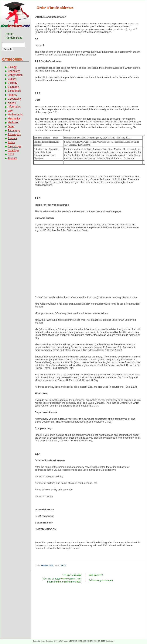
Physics (12, 138)
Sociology (14, 150)
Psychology (15, 146)
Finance (12, 95)
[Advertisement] (89, 265)
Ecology (12, 83)
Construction (15, 75)
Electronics (14, 91)
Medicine (13, 122)
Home (9, 34)
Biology (12, 67)
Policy (11, 142)
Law (10, 111)
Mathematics (15, 115)
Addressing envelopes (101, 580)
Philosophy (14, 134)
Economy (13, 87)
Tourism (12, 158)
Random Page (14, 38)
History (12, 103)
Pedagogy (14, 130)
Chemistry (14, 71)
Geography (14, 99)
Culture (12, 79)
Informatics (14, 107)
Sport (11, 154)
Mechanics (14, 118)
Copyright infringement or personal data (87, 641)
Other (11, 126)
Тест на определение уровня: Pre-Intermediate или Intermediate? (62, 580)
